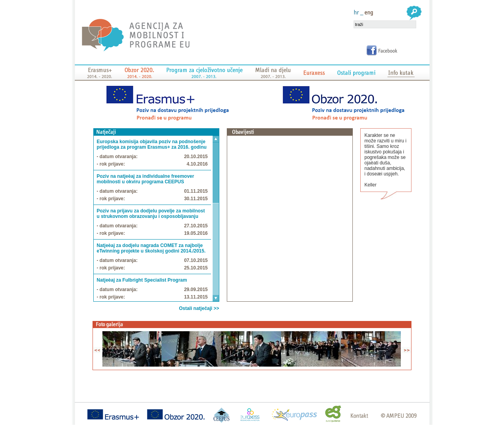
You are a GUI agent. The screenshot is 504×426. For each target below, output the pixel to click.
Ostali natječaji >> (199, 308)
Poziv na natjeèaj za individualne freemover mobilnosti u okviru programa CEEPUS (145, 179)
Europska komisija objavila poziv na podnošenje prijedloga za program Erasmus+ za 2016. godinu (152, 144)
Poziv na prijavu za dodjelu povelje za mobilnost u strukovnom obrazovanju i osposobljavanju (151, 214)
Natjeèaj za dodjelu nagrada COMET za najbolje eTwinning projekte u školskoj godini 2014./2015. (151, 248)
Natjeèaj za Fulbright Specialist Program (142, 280)
